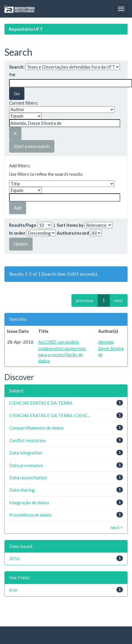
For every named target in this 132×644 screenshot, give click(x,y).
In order (17, 233)
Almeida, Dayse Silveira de (111, 348)
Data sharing (22, 490)
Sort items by (70, 225)
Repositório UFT (26, 29)
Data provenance (26, 465)
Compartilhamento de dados (36, 428)
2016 (14, 558)
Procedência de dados (30, 515)
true (13, 590)
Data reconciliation (28, 478)
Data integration (26, 453)
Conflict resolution (27, 440)
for (12, 74)
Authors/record (73, 233)
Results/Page (23, 225)
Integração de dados (29, 502)
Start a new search (32, 146)
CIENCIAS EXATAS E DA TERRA (41, 403)
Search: (17, 67)
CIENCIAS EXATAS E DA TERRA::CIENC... (50, 415)
